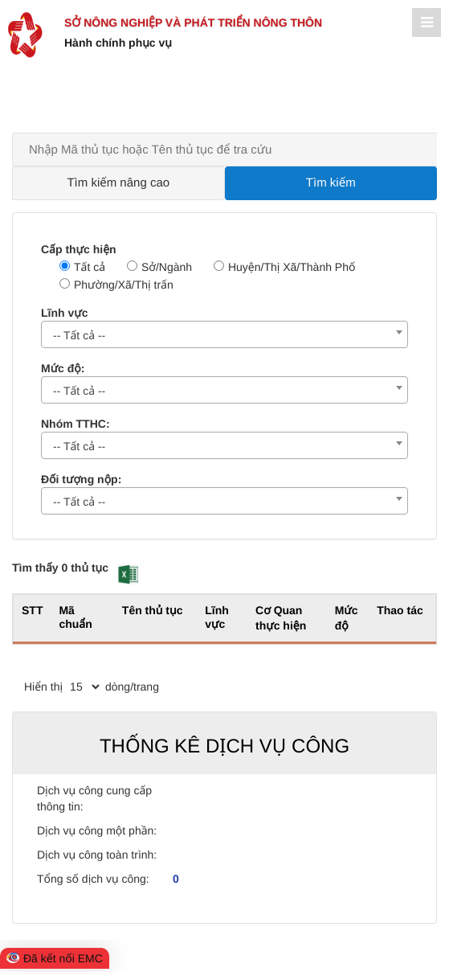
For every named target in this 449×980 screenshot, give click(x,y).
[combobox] (224, 334)
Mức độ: (63, 368)
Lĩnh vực (64, 313)
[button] (128, 574)
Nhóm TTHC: (76, 424)
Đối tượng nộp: (81, 479)
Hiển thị (43, 687)
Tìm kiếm (331, 183)
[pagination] (84, 687)
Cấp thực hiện (79, 249)
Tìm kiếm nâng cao (118, 183)
